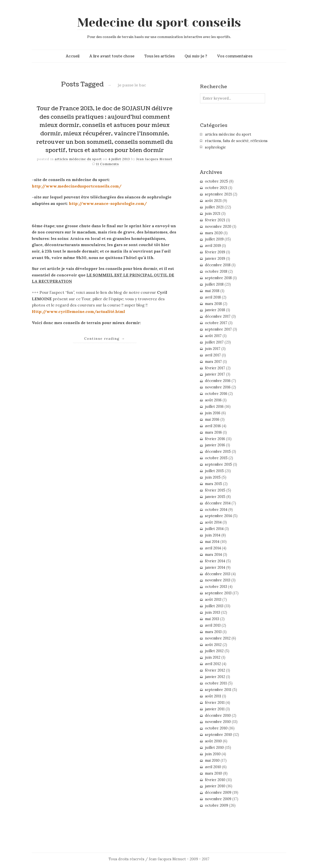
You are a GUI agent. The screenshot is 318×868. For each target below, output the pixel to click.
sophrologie (215, 147)
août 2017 (213, 336)
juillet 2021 (214, 207)
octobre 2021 (216, 188)
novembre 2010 (218, 722)
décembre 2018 (218, 265)
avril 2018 (213, 297)
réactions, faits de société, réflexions (236, 141)
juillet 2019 (214, 239)
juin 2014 (213, 535)
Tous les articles (159, 56)
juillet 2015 (214, 471)
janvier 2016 (215, 445)
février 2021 (215, 220)
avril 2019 (213, 246)
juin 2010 (213, 754)
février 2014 (215, 561)
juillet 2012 (214, 651)
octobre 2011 (216, 683)
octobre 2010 (216, 728)
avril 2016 (213, 426)
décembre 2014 (218, 503)
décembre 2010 (218, 716)
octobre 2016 (216, 394)
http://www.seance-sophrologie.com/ (108, 203)
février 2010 (215, 780)
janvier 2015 (215, 497)
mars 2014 (213, 555)
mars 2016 (213, 432)
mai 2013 (212, 619)
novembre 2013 (218, 580)
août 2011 (213, 696)
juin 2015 (213, 477)
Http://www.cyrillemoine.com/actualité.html (78, 311)
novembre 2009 (218, 799)
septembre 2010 (219, 735)
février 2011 (215, 703)
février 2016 (215, 439)
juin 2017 (213, 349)
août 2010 (213, 741)
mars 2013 (213, 632)
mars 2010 (214, 773)
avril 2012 (213, 664)
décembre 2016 (218, 381)
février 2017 (215, 368)
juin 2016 (213, 413)
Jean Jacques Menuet (154, 159)
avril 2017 (213, 355)
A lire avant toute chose (112, 56)
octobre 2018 (216, 271)
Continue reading (105, 339)
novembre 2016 (218, 387)
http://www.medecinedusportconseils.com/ (77, 186)
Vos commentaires (235, 56)
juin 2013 (213, 612)
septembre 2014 (218, 516)
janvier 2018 (215, 310)
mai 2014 (212, 542)
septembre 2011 (218, 690)
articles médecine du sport (78, 159)
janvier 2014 (215, 567)
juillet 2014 (214, 529)
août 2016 (213, 400)
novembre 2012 (218, 638)
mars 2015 (214, 484)
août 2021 (213, 201)
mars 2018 (213, 304)
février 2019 (215, 252)
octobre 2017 (216, 323)
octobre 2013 (216, 587)
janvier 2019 (215, 259)
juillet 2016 (214, 407)
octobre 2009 (217, 805)
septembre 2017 (218, 329)
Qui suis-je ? (196, 56)
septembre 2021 (218, 194)
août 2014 (213, 522)
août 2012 (213, 645)
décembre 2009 (218, 793)
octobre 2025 (217, 181)
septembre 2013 (218, 593)
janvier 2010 (215, 786)
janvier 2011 (215, 709)
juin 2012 (213, 657)
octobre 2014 (216, 510)
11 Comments (108, 164)
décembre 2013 (218, 574)
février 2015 (215, 490)
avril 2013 (213, 625)
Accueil (73, 56)
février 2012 (215, 670)
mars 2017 (213, 362)
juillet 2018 (214, 284)
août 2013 (213, 600)
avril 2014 (213, 548)
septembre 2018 (218, 278)
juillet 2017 (214, 342)
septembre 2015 (219, 464)
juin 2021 (213, 214)
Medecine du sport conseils (159, 23)
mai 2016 (212, 419)
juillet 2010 (214, 748)
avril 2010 (213, 767)
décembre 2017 (218, 316)
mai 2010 (212, 760)
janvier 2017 (215, 374)
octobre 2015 (216, 458)
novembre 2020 (218, 226)
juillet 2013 (214, 606)
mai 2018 (212, 291)
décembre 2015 (218, 452)
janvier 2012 (215, 677)
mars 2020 (214, 233)
